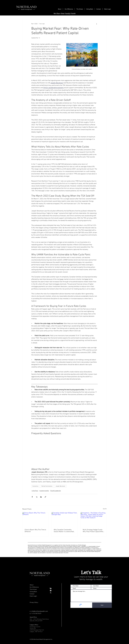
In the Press (35, 491)
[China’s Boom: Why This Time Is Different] (35, 519)
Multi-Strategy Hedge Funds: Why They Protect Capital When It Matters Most (93, 531)
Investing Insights (44, 491)
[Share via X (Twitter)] (37, 497)
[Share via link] (45, 497)
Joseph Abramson (60, 486)
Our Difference (34, 587)
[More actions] (97, 24)
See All (105, 509)
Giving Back (33, 592)
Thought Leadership (55, 491)
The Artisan (33, 589)
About (32, 585)
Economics (35, 486)
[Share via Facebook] (32, 497)
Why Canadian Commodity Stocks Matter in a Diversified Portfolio (64, 531)
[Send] (102, 605)
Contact (32, 594)
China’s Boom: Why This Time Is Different (35, 531)
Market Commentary (47, 486)
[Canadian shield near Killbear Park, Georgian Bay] (65, 519)
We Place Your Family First (65, 14)
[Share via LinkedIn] (41, 497)
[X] (51, 593)
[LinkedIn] (51, 588)
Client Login (33, 596)
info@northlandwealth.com (40, 611)
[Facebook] (51, 591)
